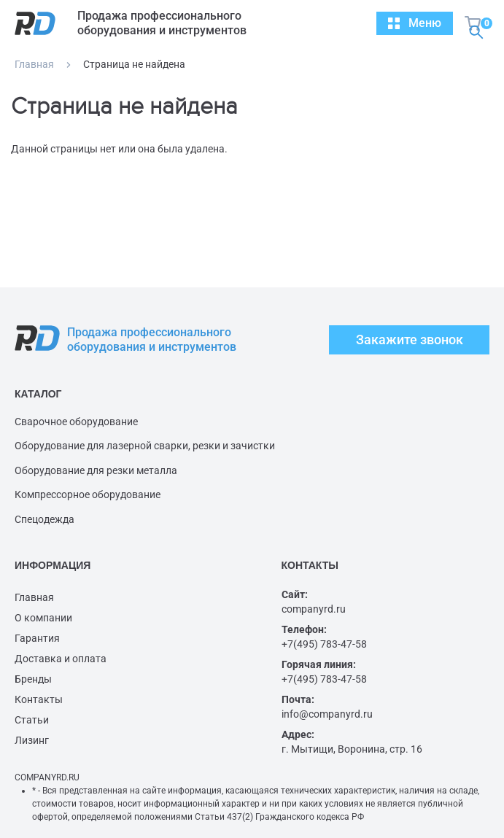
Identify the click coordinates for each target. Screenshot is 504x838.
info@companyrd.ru (327, 714)
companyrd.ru (314, 609)
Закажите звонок (410, 340)
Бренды (33, 679)
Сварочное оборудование (76, 422)
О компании (43, 618)
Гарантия (37, 638)
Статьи (32, 720)
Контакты (39, 699)
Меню (415, 23)
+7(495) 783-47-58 (324, 644)
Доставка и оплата (61, 659)
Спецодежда (44, 519)
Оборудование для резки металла (96, 470)
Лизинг (32, 740)
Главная (34, 64)
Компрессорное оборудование (88, 494)
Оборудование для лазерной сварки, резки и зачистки (145, 446)
